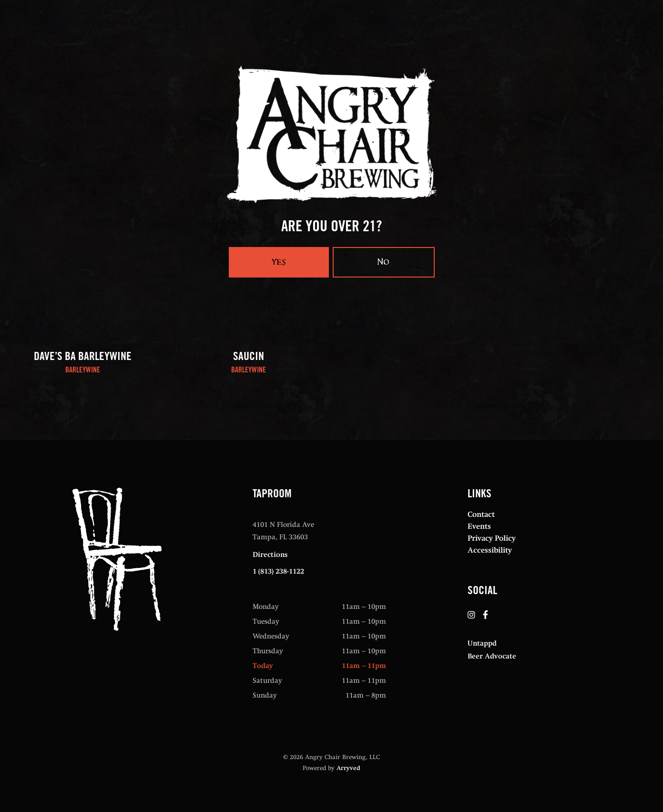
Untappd (482, 643)
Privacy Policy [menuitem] (492, 538)
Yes (279, 262)
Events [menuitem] (479, 526)
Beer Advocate (492, 656)
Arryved (348, 768)
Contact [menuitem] (481, 514)
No (383, 262)
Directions (270, 555)
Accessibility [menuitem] (490, 550)
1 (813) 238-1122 (278, 571)
